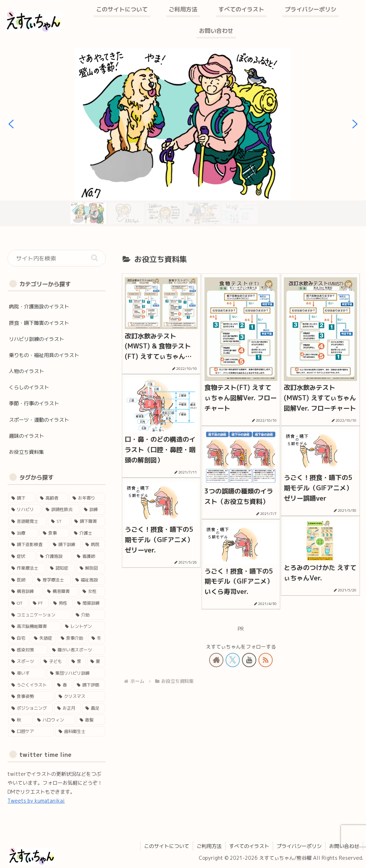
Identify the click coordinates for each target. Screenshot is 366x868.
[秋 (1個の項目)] (20, 720)
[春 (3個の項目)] (63, 685)
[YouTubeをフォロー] (249, 660)
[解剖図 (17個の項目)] (91, 568)
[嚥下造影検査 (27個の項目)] (28, 544)
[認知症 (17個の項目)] (61, 568)
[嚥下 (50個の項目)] (22, 498)
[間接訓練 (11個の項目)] (90, 603)
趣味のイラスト (26, 436)
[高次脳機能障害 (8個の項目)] (34, 626)
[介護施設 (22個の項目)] (55, 556)
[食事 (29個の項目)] (55, 533)
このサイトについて (167, 846)
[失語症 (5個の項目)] (43, 638)
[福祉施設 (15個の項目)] (88, 580)
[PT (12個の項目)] (39, 603)
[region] (183, 137)
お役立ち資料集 (26, 452)
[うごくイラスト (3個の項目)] (30, 685)
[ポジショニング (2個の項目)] (30, 708)
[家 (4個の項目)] (77, 661)
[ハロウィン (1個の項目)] (55, 720)
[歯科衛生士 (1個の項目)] (80, 731)
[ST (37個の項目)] (59, 521)
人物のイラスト (26, 371)
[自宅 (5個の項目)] (19, 638)
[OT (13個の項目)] (18, 603)
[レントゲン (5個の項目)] (83, 626)
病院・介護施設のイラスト (39, 306)
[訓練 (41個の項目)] (93, 509)
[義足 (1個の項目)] (93, 708)
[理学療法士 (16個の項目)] (52, 580)
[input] (56, 258)
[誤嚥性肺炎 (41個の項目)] (61, 509)
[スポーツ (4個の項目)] (24, 661)
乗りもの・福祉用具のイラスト (44, 355)
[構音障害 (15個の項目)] (61, 591)
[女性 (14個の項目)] (92, 591)
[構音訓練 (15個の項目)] (25, 591)
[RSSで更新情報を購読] (266, 660)
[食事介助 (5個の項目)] (72, 638)
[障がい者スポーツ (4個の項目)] (77, 650)
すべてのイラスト (249, 846)
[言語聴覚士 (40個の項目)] (27, 521)
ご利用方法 (209, 846)
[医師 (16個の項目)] (20, 580)
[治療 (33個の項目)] (23, 533)
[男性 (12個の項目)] (61, 603)
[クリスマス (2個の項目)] (80, 696)
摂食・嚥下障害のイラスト (39, 323)
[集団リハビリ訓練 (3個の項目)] (76, 673)
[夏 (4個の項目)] (96, 661)
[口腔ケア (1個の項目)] (31, 731)
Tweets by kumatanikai (36, 801)
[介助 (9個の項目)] (89, 615)
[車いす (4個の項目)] (27, 673)
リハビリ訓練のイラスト (36, 339)
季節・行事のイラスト (34, 403)
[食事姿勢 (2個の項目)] (31, 696)
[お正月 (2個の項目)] (67, 708)
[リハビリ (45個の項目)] (24, 509)
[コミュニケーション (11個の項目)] (39, 615)
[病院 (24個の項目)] (93, 544)
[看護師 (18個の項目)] (89, 556)
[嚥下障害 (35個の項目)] (88, 521)
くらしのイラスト (29, 387)
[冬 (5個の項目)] (97, 638)
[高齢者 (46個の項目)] (52, 498)
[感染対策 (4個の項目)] (28, 650)
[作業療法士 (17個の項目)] (27, 568)
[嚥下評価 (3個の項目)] (89, 685)
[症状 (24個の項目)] (22, 556)
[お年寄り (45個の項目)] (87, 498)
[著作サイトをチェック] (216, 660)
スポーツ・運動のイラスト (39, 420)
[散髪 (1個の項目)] (91, 720)
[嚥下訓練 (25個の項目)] (65, 544)
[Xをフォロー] (233, 660)
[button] (11, 124)
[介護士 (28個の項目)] (88, 533)
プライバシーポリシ (299, 846)
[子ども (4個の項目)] (54, 661)
